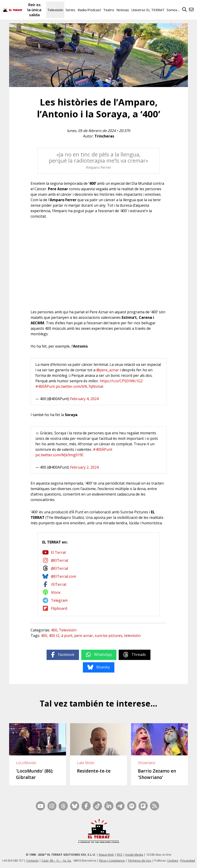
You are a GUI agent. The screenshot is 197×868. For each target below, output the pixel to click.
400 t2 (54, 636)
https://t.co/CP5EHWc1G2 (121, 381)
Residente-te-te (94, 771)
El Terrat (58, 552)
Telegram (59, 600)
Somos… (173, 10)
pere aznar (84, 636)
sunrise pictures (109, 636)
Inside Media (134, 855)
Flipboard (59, 608)
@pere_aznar (108, 370)
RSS (120, 855)
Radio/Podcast (89, 10)
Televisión (55, 10)
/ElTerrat (59, 584)
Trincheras (104, 136)
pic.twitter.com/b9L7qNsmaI (80, 386)
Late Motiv (86, 763)
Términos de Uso (140, 860)
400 (54, 630)
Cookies (173, 860)
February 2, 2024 (84, 467)
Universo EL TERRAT (148, 10)
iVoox (56, 592)
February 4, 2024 (84, 399)
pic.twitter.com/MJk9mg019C (60, 455)
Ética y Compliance (112, 860)
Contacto (32, 860)
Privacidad (188, 860)
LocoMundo (26, 763)
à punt (67, 636)
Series (70, 10)
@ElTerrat (60, 560)
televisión (132, 636)
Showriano (147, 763)
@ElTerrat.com (63, 576)
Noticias (123, 10)
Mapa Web (106, 855)
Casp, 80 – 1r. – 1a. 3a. (56, 860)
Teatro (109, 10)
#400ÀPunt (45, 386)
